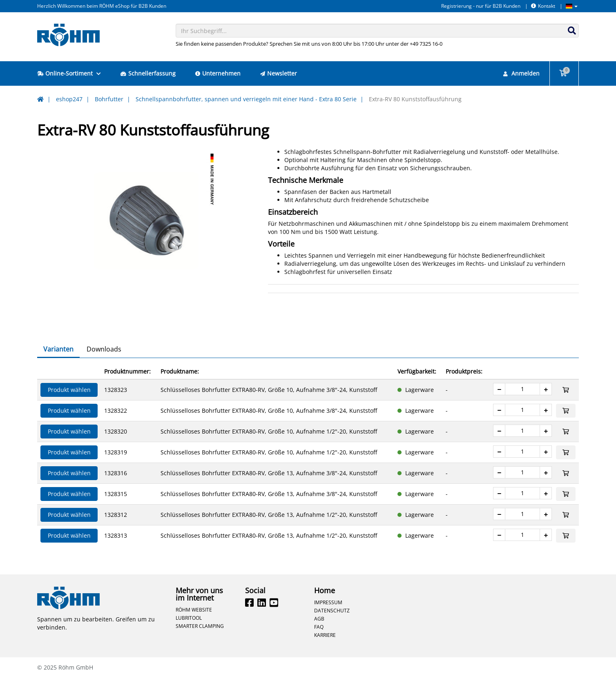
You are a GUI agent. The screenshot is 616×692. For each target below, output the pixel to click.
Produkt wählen (69, 404)
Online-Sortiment (69, 73)
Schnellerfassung (148, 73)
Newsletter (279, 73)
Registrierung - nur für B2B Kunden (481, 6)
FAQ (319, 641)
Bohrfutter (109, 99)
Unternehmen (218, 73)
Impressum (328, 616)
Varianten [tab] (58, 363)
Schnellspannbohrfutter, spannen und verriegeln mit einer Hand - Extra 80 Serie (246, 99)
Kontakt (543, 6)
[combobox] (377, 31)
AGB (319, 633)
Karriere (325, 649)
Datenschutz (332, 625)
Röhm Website (194, 624)
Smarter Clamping (200, 640)
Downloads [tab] (104, 363)
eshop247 (69, 99)
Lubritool (189, 632)
